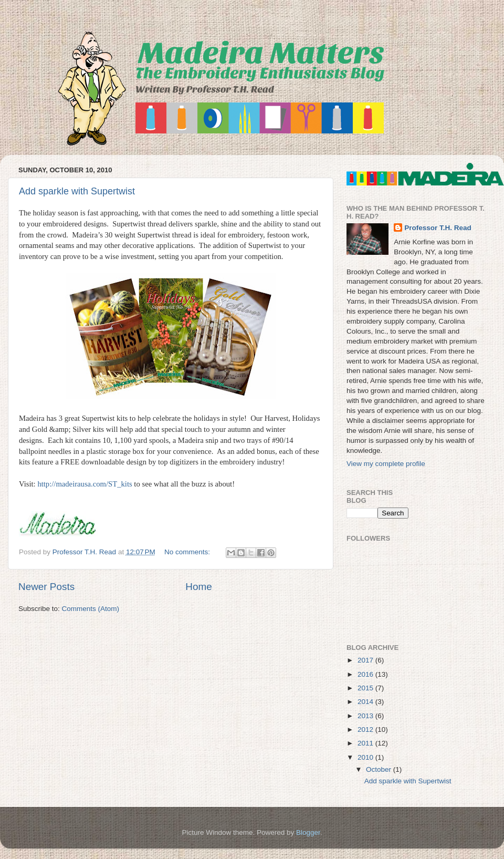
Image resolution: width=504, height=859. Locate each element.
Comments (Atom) (91, 609)
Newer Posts (46, 587)
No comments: (188, 552)
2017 (366, 660)
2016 (366, 674)
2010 (366, 757)
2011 (366, 743)
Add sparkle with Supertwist (77, 191)
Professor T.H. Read (438, 228)
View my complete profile (386, 464)
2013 (366, 716)
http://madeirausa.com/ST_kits (85, 484)
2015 (366, 688)
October (380, 769)
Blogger (308, 832)
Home (198, 587)
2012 (366, 729)
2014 (366, 702)
